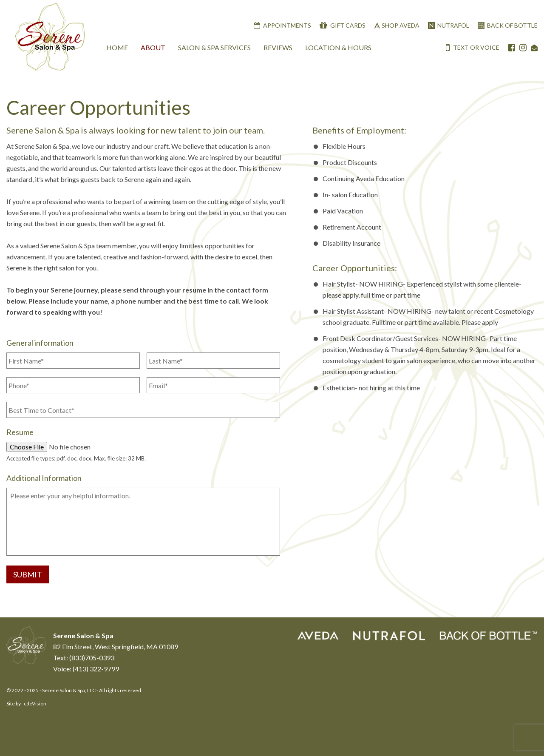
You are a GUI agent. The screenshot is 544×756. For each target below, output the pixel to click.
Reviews (278, 47)
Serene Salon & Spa (50, 37)
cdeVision (35, 703)
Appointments (287, 25)
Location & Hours (338, 47)
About (153, 47)
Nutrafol (453, 25)
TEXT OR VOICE (473, 48)
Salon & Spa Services (214, 47)
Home (117, 47)
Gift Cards (348, 25)
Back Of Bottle (512, 25)
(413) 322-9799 (96, 669)
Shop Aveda (401, 25)
